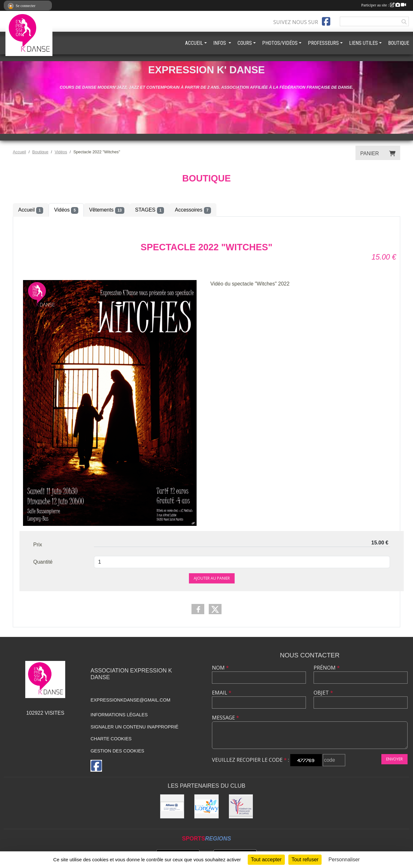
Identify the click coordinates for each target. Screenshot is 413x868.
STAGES (150, 210)
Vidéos (66, 210)
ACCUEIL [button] (194, 43)
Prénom (327, 668)
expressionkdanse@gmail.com (130, 700)
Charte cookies (111, 739)
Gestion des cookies (117, 751)
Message (226, 718)
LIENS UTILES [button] (363, 43)
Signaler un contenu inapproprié (134, 727)
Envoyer (394, 759)
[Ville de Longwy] (207, 807)
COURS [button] (245, 43)
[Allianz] (172, 807)
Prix (38, 545)
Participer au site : (384, 5)
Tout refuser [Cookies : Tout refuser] (305, 860)
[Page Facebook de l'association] (326, 21)
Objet (323, 693)
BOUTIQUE (399, 43)
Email (222, 693)
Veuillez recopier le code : (250, 760)
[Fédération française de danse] (241, 807)
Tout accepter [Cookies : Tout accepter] (266, 860)
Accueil (31, 210)
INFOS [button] (220, 43)
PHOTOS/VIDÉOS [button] (280, 43)
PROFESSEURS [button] (323, 43)
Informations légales (119, 715)
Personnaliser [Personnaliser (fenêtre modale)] (344, 860)
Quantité (43, 562)
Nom (220, 668)
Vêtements (107, 210)
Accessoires (193, 210)
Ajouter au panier (212, 578)
